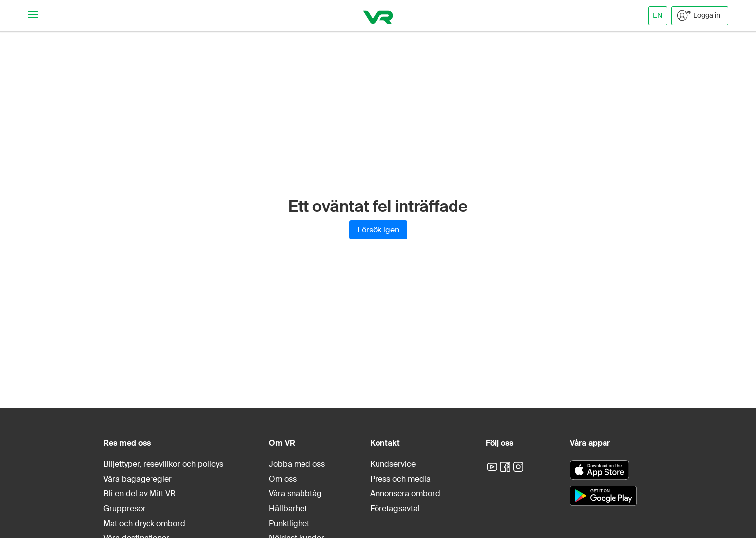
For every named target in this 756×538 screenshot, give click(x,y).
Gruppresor (124, 508)
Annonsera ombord (405, 494)
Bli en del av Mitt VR (140, 494)
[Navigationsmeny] (33, 16)
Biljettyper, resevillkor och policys (163, 464)
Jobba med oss (297, 464)
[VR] (378, 16)
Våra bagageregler (138, 479)
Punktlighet (289, 523)
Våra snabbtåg (295, 494)
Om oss (283, 479)
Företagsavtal (395, 508)
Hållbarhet (288, 508)
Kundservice (393, 464)
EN (658, 15)
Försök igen (378, 230)
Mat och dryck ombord (144, 523)
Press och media (400, 479)
